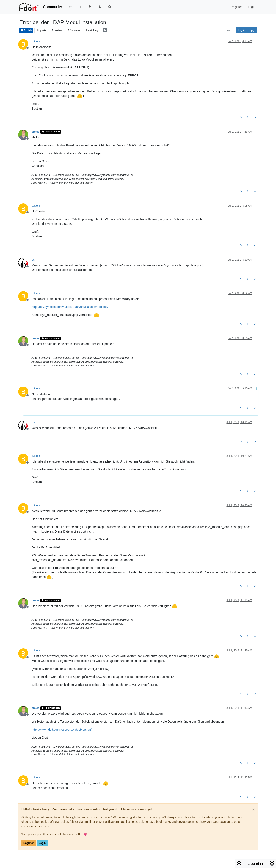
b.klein (36, 41)
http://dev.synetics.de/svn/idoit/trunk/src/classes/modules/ (70, 307)
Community (53, 7)
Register (29, 843)
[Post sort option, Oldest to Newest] (229, 30)
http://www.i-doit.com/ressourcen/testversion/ (62, 730)
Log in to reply (246, 30)
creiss (35, 132)
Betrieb (26, 30)
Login (42, 843)
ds (33, 260)
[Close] (253, 809)
